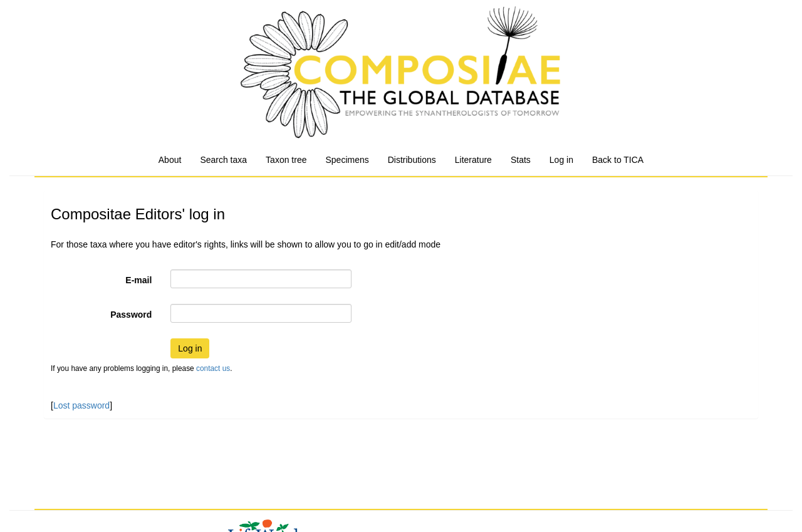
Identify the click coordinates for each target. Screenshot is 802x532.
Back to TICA (618, 160)
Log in (561, 160)
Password (131, 315)
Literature (473, 160)
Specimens (347, 160)
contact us (213, 368)
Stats (521, 160)
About (170, 160)
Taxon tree (286, 160)
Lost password (81, 405)
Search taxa (223, 160)
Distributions (412, 160)
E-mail (138, 280)
